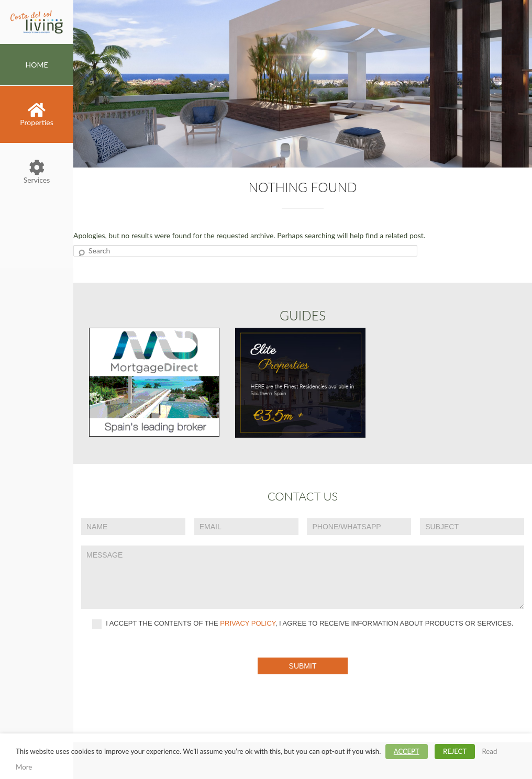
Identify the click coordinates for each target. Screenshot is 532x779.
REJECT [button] (455, 751)
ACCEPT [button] (407, 751)
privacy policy (248, 624)
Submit (303, 666)
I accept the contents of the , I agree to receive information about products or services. (303, 624)
